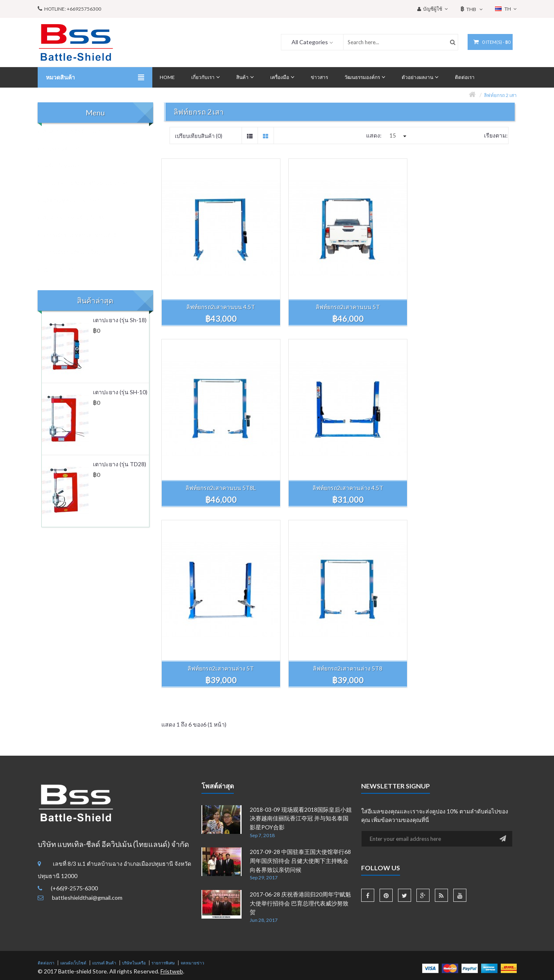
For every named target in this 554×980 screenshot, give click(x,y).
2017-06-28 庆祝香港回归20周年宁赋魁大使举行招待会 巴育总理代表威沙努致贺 (300, 708)
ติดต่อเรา (46, 767)
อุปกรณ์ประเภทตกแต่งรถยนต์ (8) (85, 235)
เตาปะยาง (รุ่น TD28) (120, 464)
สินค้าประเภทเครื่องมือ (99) (79, 218)
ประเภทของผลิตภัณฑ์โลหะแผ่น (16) (89, 183)
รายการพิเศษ (163, 767)
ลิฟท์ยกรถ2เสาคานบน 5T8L (459, 299)
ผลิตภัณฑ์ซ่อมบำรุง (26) (75, 201)
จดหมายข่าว (192, 767)
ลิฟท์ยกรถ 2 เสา (500, 95)
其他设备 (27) (63, 270)
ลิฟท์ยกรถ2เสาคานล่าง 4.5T (218, 473)
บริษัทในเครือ (134, 767)
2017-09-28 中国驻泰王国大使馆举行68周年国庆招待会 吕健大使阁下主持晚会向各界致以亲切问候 (300, 665)
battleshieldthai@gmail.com (87, 702)
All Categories (307, 42)
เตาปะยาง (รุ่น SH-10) (120, 392)
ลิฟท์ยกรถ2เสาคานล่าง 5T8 (459, 473)
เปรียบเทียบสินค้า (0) (199, 136)
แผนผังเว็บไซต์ (73, 767)
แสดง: (374, 135)
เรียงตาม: (496, 135)
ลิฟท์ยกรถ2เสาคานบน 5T (338, 299)
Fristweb (172, 776)
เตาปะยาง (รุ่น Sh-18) (120, 320)
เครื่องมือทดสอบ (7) (70, 166)
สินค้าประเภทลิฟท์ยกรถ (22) (80, 131)
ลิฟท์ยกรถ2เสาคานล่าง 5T (339, 473)
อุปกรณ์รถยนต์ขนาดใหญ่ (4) (80, 252)
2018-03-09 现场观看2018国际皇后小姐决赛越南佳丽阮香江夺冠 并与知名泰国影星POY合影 (301, 623)
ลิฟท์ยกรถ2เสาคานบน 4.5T (218, 299)
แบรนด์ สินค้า (104, 767)
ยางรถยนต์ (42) (65, 149)
